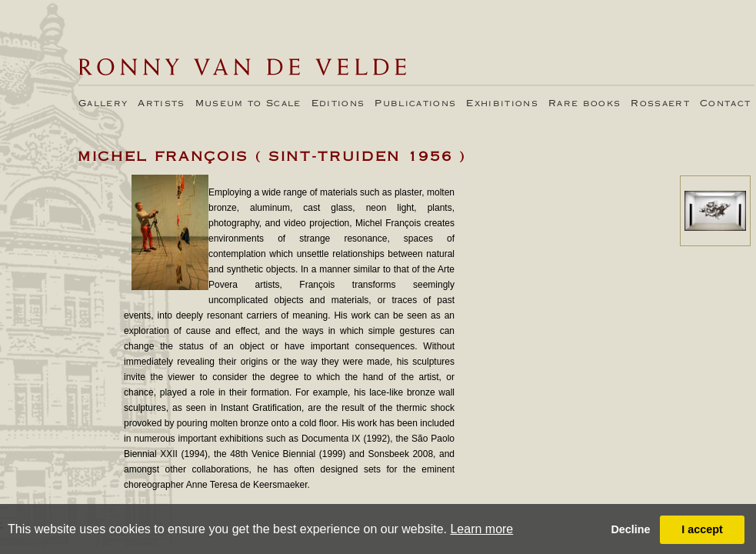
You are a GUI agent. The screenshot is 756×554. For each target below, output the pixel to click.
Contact (725, 104)
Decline (630, 529)
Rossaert (660, 104)
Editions (338, 104)
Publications (415, 104)
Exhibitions (502, 104)
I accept (702, 529)
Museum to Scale (248, 104)
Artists (161, 104)
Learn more (481, 529)
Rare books (584, 104)
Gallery (103, 104)
